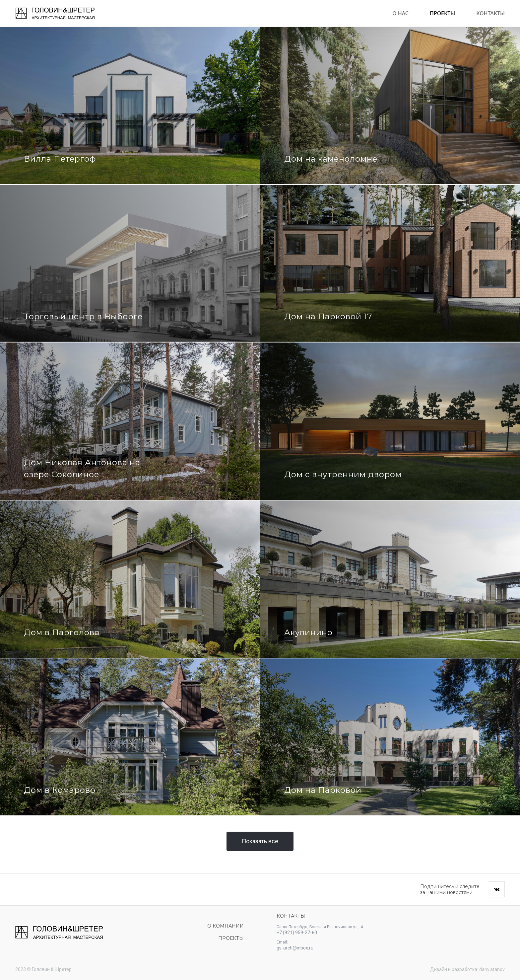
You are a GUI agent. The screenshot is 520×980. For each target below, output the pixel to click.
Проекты (442, 13)
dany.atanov (492, 969)
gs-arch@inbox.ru (295, 948)
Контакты (490, 13)
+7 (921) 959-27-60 (297, 933)
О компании (226, 926)
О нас (400, 13)
